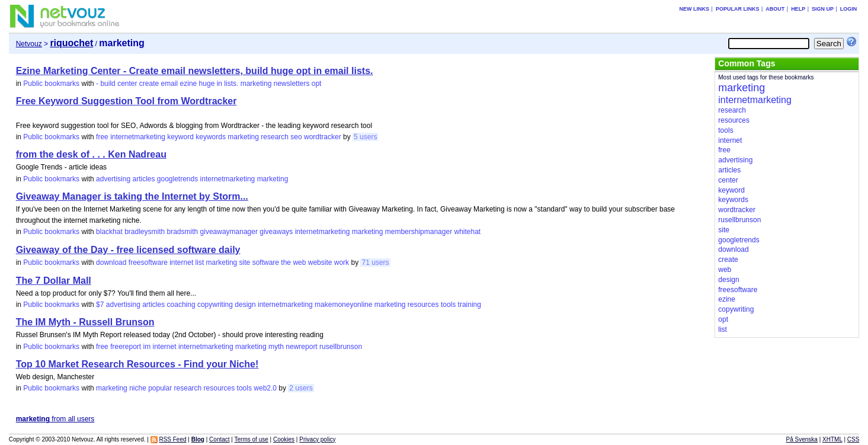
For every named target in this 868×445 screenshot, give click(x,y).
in (220, 84)
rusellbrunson (341, 347)
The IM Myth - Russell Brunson (85, 322)
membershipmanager (419, 232)
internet (181, 262)
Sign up (823, 9)
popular (160, 388)
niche (138, 388)
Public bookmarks (51, 84)
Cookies (284, 439)
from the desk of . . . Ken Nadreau (91, 154)
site (245, 262)
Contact (219, 439)
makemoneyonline (343, 305)
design (245, 305)
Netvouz (29, 44)
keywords (211, 137)
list (200, 262)
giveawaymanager (229, 232)
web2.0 (265, 388)
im (147, 347)
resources (423, 305)
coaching (181, 305)
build (108, 84)
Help (798, 9)
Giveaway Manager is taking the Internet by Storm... (132, 196)
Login (849, 9)
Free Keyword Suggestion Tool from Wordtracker (126, 101)
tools (448, 305)
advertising (113, 179)
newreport (301, 347)
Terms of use (252, 439)
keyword (180, 137)
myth (276, 347)
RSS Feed (172, 439)
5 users (365, 137)
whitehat (467, 232)
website (320, 262)
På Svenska (802, 439)
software (266, 262)
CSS (853, 439)
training (470, 305)
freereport (126, 347)
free (102, 137)
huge (207, 84)
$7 (100, 305)
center (127, 84)
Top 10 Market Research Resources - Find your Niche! (137, 364)
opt (317, 84)
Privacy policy (317, 439)
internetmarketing (138, 137)
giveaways (276, 232)
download (111, 262)
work (342, 262)
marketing (256, 84)
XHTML (832, 439)
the (286, 262)
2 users (301, 388)
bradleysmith (145, 232)
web (299, 262)
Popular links (738, 9)
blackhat (109, 232)
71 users (375, 262)
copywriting (215, 305)
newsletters (292, 84)
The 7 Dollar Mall (54, 281)
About (775, 9)
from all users (55, 419)
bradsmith (183, 232)
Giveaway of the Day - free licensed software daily (128, 250)
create (149, 84)
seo (296, 137)
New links (695, 9)
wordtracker (323, 137)
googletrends (177, 179)
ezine (189, 84)
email (170, 84)
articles (143, 179)
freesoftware (148, 262)
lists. (231, 84)
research (275, 137)
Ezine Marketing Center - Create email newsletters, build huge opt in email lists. (195, 71)
